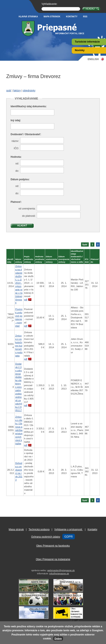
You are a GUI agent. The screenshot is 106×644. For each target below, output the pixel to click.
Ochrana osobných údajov (46, 537)
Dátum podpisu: (20, 179)
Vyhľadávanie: (49, 4)
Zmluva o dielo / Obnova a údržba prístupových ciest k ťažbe (19, 430)
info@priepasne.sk (59, 573)
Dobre (58, 639)
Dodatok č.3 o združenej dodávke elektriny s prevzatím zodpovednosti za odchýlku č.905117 (19, 387)
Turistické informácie (87, 42)
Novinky (80, 50)
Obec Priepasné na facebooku (53, 546)
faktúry (17, 91)
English (93, 59)
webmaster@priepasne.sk (61, 570)
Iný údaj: (16, 120)
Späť (85, 244)
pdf (26, 300)
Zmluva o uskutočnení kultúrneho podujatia (19, 346)
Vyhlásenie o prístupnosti (68, 529)
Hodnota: (16, 157)
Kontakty (72, 17)
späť (9, 91)
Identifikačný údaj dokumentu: (29, 106)
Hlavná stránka (28, 17)
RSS (85, 17)
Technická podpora (39, 529)
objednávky (29, 91)
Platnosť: (16, 202)
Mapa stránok (52, 17)
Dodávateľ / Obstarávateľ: (26, 134)
